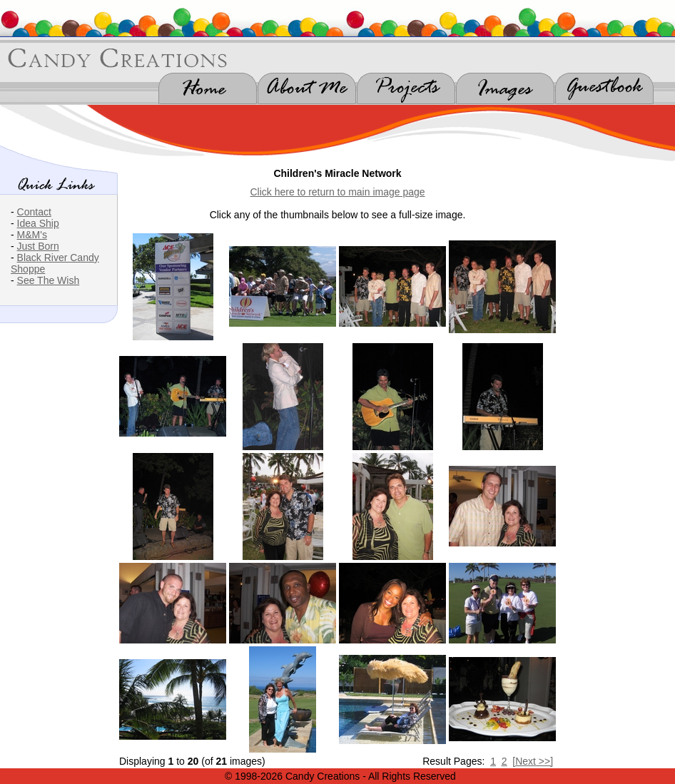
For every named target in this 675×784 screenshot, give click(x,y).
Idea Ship (38, 223)
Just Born (38, 246)
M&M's (32, 235)
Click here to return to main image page (337, 192)
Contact (34, 212)
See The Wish (49, 280)
